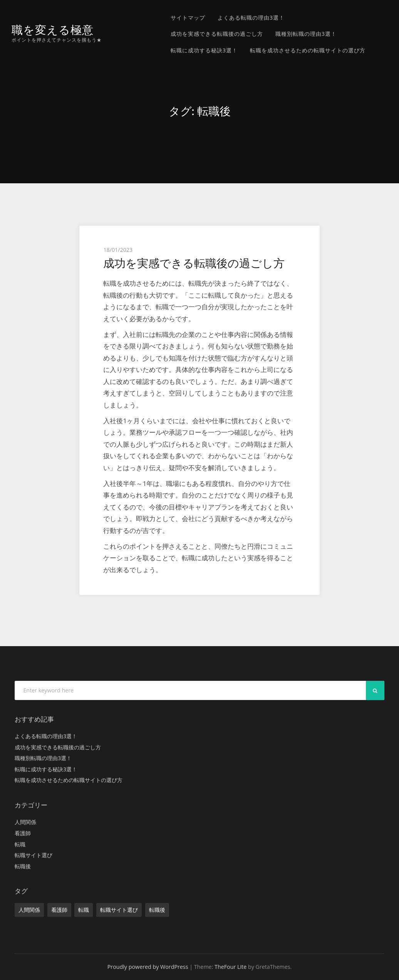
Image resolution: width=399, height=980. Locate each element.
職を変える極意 (53, 30)
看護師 (23, 833)
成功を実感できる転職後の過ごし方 (217, 34)
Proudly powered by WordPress (148, 967)
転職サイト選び (34, 855)
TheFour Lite (231, 967)
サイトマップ (188, 18)
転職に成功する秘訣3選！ (204, 50)
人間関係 (25, 822)
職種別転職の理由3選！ (306, 34)
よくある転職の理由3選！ (251, 18)
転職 (20, 844)
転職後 (23, 866)
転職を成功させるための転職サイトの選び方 (308, 50)
